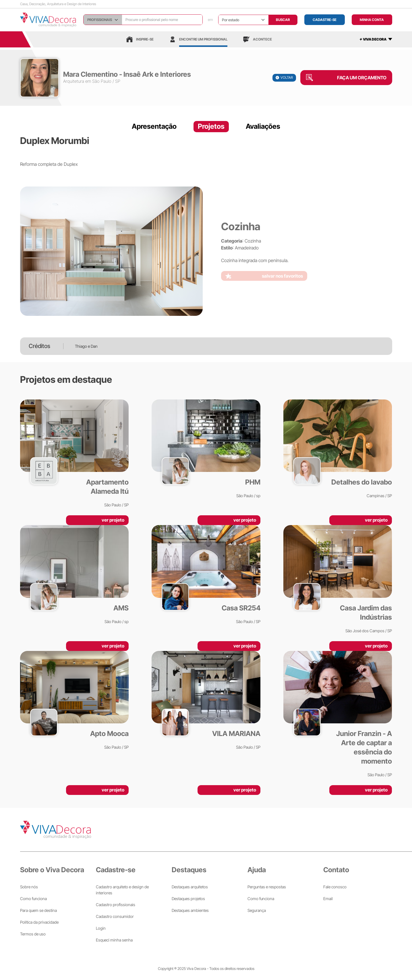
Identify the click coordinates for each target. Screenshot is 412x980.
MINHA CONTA (372, 20)
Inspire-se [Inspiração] (140, 39)
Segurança (257, 910)
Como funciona (33, 899)
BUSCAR (283, 20)
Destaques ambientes (190, 910)
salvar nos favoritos (282, 276)
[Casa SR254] (206, 575)
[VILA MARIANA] (206, 701)
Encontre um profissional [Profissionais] (198, 39)
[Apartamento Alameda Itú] (75, 454)
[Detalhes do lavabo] (338, 449)
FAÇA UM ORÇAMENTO (362, 78)
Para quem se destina (38, 910)
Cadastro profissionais (116, 905)
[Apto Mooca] (75, 701)
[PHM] (206, 449)
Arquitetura (74, 81)
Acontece (258, 39)
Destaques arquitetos (190, 887)
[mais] (376, 39)
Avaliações (263, 126)
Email (328, 899)
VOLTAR (284, 77)
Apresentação (154, 126)
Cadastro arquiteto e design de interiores (122, 890)
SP (118, 81)
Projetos (211, 126)
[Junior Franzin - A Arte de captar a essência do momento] (338, 714)
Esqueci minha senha (114, 940)
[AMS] (75, 575)
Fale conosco (335, 887)
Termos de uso (33, 934)
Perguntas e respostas (267, 887)
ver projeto (113, 520)
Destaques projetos (188, 899)
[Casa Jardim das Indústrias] (338, 579)
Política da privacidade (39, 922)
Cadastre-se (325, 20)
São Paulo (102, 81)
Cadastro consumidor (115, 916)
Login (101, 928)
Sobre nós (29, 887)
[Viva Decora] (48, 20)
